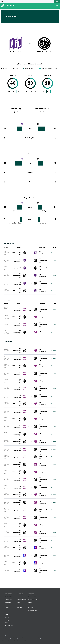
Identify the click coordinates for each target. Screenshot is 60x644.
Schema (54, 253)
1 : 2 (30, 309)
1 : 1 (30, 291)
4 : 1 (30, 563)
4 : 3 (30, 434)
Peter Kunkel (43, 223)
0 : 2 (30, 317)
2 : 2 (30, 449)
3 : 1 (30, 517)
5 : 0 (30, 366)
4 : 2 (30, 533)
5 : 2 (30, 540)
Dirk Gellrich (17, 211)
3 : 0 (30, 457)
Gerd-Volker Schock (15, 223)
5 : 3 (30, 525)
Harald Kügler (43, 211)
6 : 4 (30, 427)
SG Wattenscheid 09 (17, 253)
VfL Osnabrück (43, 253)
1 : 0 (30, 502)
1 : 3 (30, 373)
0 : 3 (30, 358)
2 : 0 (30, 268)
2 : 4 (30, 419)
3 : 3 (30, 253)
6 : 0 (30, 495)
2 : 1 (30, 260)
